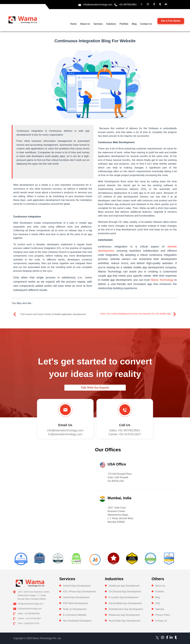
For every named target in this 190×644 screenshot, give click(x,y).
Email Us (65, 425)
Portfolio (124, 24)
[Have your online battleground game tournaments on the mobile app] (175, 314)
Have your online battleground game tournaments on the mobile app (136, 314)
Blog (134, 24)
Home (74, 24)
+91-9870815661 (128, 5)
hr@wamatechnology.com (65, 434)
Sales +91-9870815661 (125, 430)
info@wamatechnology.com (98, 5)
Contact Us (146, 24)
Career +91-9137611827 (125, 434)
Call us (125, 425)
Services (98, 24)
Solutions (111, 24)
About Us (85, 24)
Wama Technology (162, 280)
